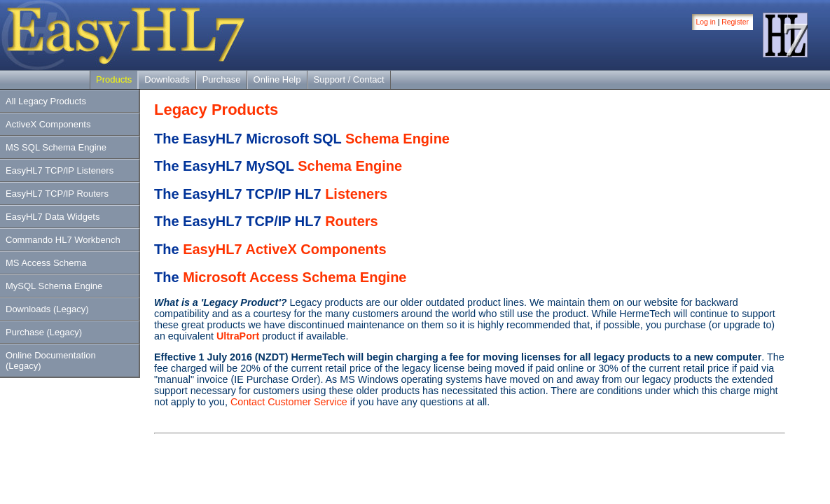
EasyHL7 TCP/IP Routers (57, 194)
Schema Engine (397, 139)
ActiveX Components (48, 124)
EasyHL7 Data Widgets (53, 217)
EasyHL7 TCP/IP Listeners (60, 170)
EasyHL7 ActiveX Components (284, 249)
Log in (706, 22)
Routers (352, 221)
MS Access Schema (46, 263)
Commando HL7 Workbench (63, 240)
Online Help (277, 79)
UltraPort (238, 336)
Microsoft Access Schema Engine (295, 277)
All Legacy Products (46, 101)
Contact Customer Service (289, 402)
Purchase (222, 79)
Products (114, 79)
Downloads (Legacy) (47, 309)
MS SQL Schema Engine (56, 147)
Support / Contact (349, 79)
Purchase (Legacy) (44, 332)
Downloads (167, 79)
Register (735, 22)
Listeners (356, 194)
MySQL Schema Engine (54, 286)
